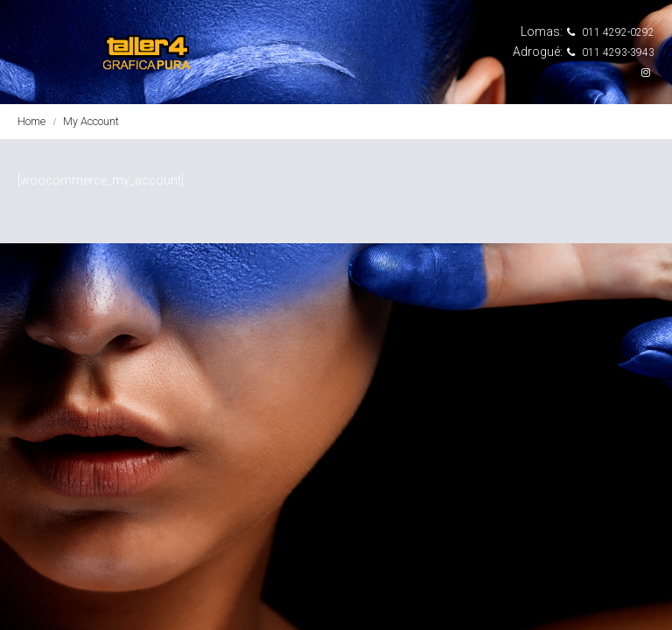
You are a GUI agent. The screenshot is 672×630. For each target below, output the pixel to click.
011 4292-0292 (611, 32)
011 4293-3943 (611, 52)
